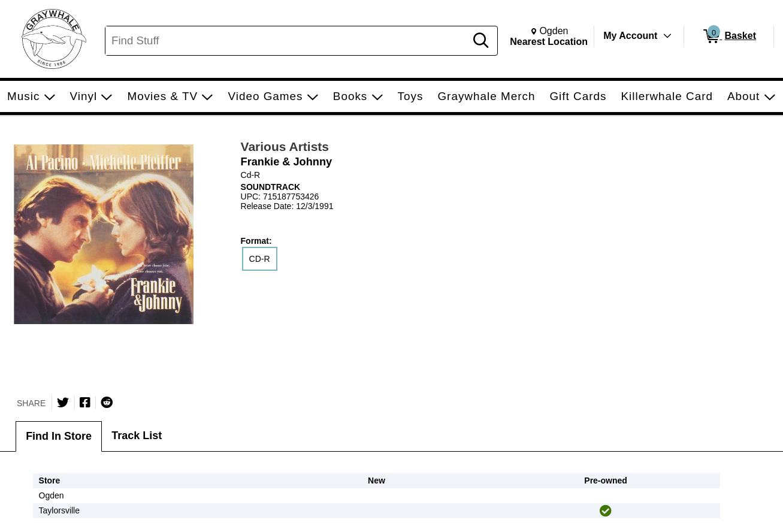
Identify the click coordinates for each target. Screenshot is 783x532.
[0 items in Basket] (729, 37)
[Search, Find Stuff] (287, 41)
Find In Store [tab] (59, 436)
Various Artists (285, 146)
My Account (630, 36)
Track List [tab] (137, 436)
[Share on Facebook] (85, 403)
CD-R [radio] (260, 259)
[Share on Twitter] (63, 403)
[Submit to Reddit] (107, 403)
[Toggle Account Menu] (667, 36)
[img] (606, 511)
